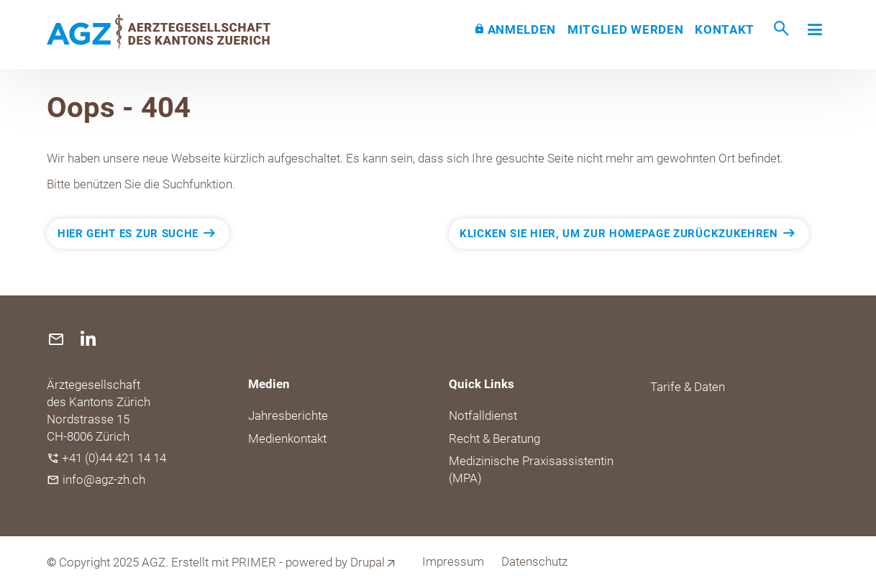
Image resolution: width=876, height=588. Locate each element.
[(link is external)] (88, 339)
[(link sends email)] (58, 339)
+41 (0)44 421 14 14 (114, 458)
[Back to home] (159, 32)
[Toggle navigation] (815, 29)
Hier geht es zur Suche (128, 234)
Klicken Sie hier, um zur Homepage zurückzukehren (619, 234)
